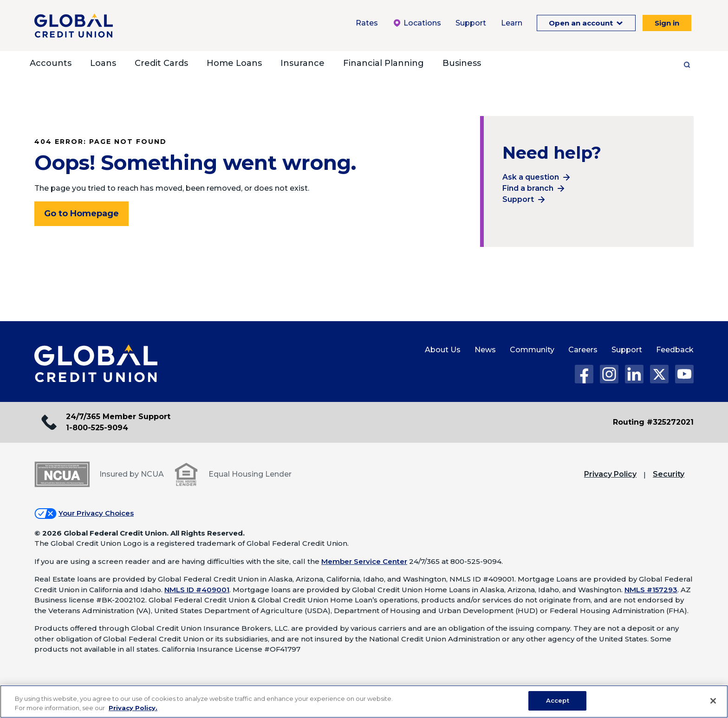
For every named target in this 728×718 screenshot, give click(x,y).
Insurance (302, 63)
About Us (443, 350)
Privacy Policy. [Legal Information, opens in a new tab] (133, 708)
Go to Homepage (81, 213)
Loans (103, 63)
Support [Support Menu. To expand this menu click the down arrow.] (471, 23)
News (485, 350)
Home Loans (234, 63)
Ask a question (531, 177)
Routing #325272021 (653, 422)
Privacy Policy (610, 474)
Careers (583, 350)
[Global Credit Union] (74, 26)
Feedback (675, 350)
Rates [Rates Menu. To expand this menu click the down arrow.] (367, 23)
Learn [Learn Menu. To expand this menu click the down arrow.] (512, 23)
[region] (364, 702)
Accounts (51, 63)
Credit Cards (161, 63)
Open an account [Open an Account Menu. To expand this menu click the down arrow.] (582, 23)
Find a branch (528, 188)
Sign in (667, 23)
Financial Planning (383, 63)
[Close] (713, 701)
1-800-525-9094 (97, 428)
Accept (558, 700)
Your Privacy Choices (96, 513)
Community (532, 350)
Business (462, 63)
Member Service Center (364, 561)
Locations (417, 23)
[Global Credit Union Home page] (96, 364)
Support (518, 199)
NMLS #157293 (651, 590)
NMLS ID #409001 (197, 590)
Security (669, 474)
